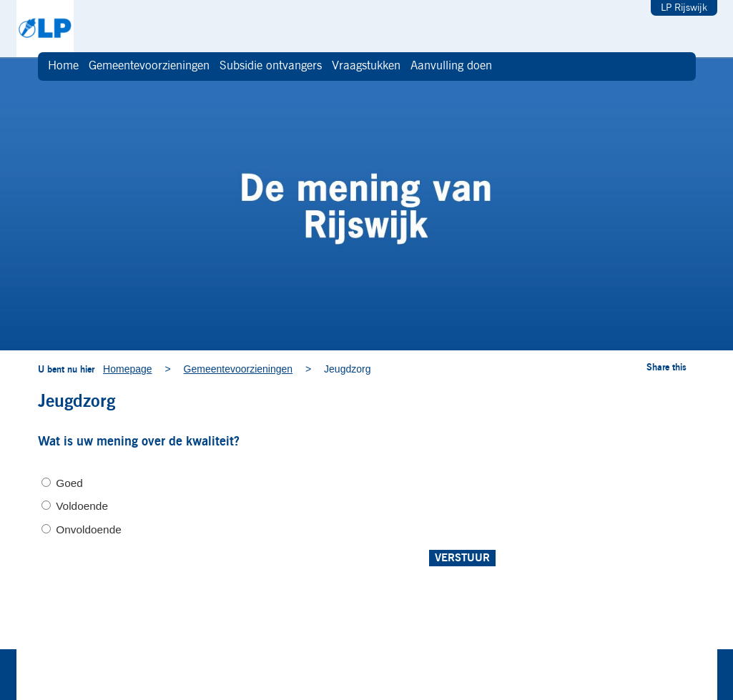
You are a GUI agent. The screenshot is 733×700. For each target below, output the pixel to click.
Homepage (128, 369)
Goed (69, 483)
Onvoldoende (89, 529)
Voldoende (82, 506)
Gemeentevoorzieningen (149, 66)
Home (63, 66)
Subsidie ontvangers (271, 66)
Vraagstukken (366, 66)
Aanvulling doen (451, 66)
